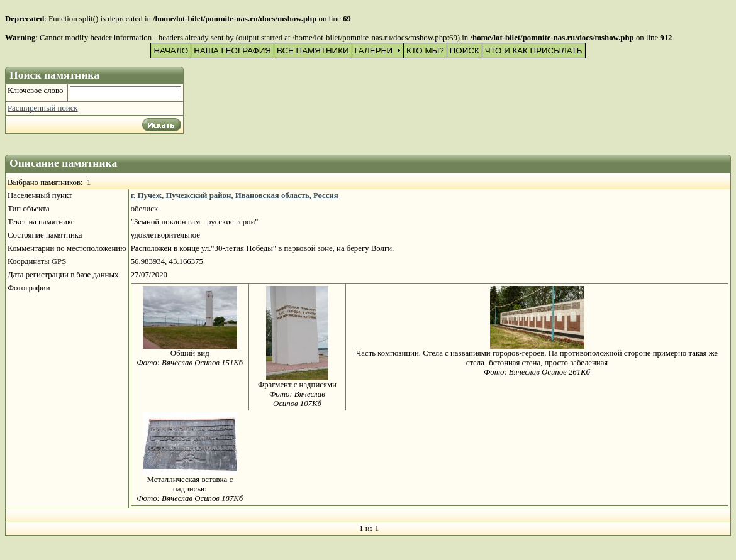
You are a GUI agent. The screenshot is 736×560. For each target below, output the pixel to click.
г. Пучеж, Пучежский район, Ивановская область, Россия (235, 195)
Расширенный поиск (43, 108)
